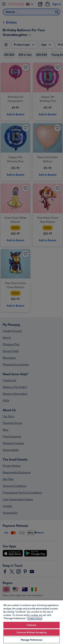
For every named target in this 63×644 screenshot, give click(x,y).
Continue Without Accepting (31, 632)
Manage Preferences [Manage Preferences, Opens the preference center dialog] (32, 640)
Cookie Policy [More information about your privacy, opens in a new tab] (35, 618)
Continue (31, 625)
